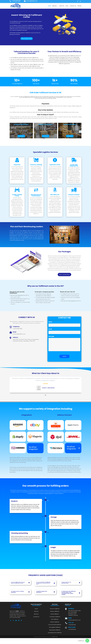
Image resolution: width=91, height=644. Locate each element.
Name (51, 322)
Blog (67, 6)
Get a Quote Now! (64, 274)
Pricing (79, 6)
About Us (62, 6)
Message (52, 336)
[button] (44, 139)
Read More (21, 136)
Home (49, 6)
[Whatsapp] (87, 641)
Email (51, 329)
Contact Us (73, 6)
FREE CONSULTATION (27, 39)
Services (54, 6)
